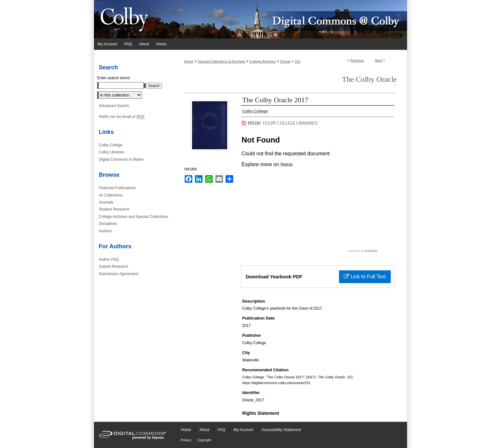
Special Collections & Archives (221, 61)
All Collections (111, 195)
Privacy (187, 440)
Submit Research (113, 266)
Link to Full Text (365, 277)
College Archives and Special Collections (133, 217)
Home (189, 61)
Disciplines (108, 224)
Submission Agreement (118, 274)
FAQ (222, 430)
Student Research (114, 209)
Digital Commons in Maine (121, 159)
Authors (105, 231)
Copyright (204, 440)
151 (297, 61)
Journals (106, 202)
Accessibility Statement (281, 430)
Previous (357, 60)
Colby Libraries (112, 152)
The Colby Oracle (369, 79)
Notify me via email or (122, 117)
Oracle (285, 61)
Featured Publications (117, 188)
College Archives (263, 61)
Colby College (111, 145)
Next (378, 60)
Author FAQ (109, 259)
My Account (244, 430)
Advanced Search (114, 106)
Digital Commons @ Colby (289, 19)
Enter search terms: (114, 78)
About (205, 430)
